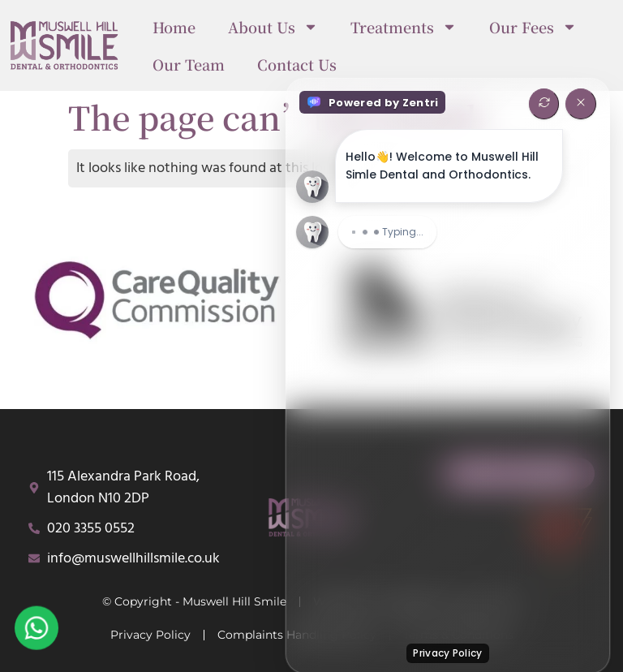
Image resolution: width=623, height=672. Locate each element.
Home (174, 27)
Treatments (404, 27)
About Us (273, 27)
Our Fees (533, 27)
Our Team (189, 64)
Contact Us (297, 64)
